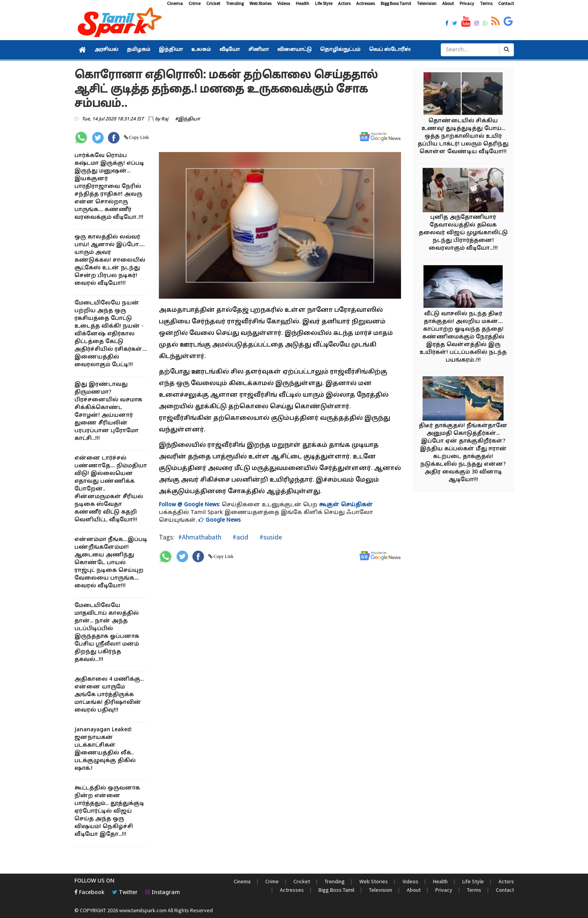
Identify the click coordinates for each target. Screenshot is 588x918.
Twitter (125, 893)
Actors (344, 3)
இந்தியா (171, 50)
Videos (284, 3)
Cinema (175, 3)
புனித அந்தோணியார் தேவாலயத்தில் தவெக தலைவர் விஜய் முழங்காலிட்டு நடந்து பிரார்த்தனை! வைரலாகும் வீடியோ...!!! (463, 233)
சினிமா (259, 50)
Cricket (213, 3)
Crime (195, 3)
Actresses (366, 3)
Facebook (89, 893)
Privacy (467, 3)
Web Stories (260, 3)
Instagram (163, 893)
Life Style (324, 3)
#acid (240, 537)
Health (302, 3)
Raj (165, 119)
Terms (486, 3)
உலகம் (201, 50)
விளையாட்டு (294, 50)
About (448, 3)
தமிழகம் (139, 50)
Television (427, 3)
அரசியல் (106, 50)
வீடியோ (230, 50)
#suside (270, 537)
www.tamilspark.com (143, 910)
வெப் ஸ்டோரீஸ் (390, 50)
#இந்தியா (188, 119)
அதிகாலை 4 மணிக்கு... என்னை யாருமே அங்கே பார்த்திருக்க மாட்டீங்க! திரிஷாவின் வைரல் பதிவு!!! (109, 695)
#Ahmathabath (200, 537)
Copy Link (139, 137)
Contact (506, 3)
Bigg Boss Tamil (396, 3)
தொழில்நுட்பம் (340, 50)
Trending (235, 3)
